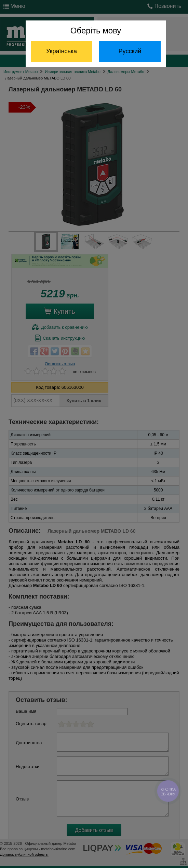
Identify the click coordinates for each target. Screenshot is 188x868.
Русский (130, 51)
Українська (62, 51)
